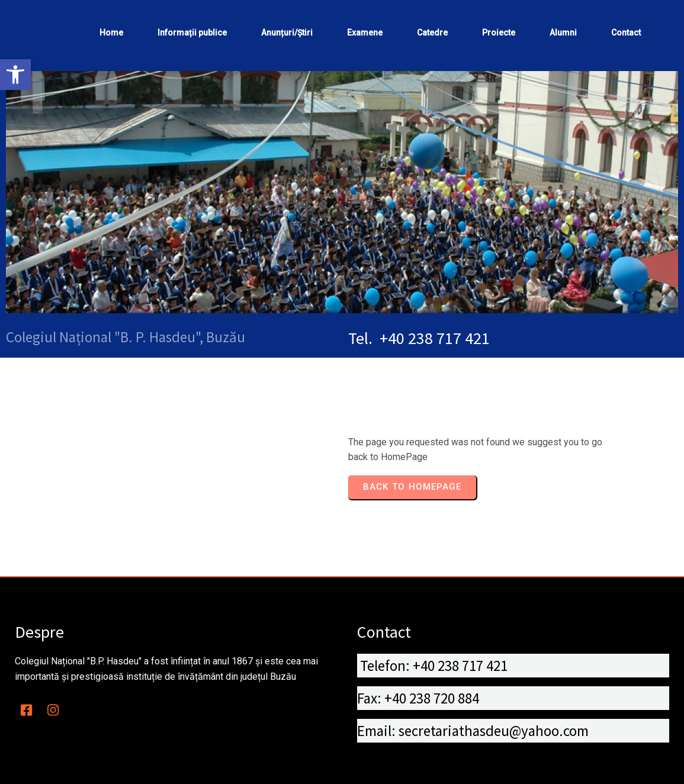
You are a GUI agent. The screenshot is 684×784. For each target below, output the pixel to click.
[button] (15, 75)
